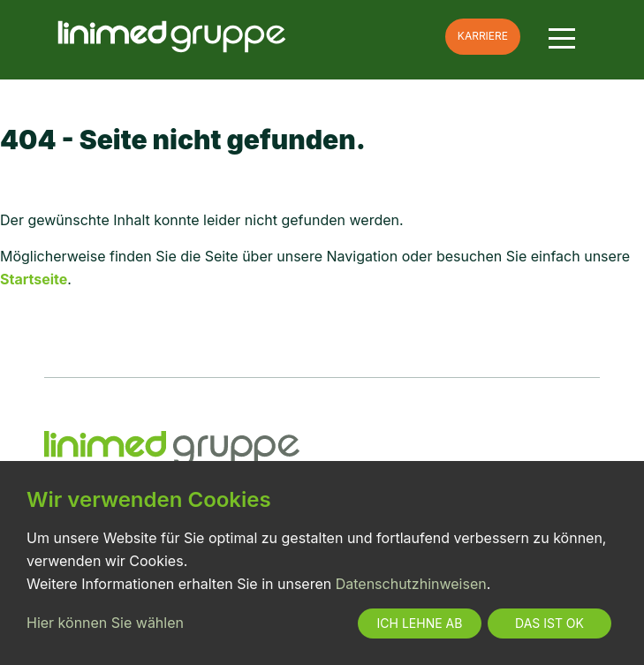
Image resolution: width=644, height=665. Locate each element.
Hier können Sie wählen (105, 623)
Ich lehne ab (420, 623)
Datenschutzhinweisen (411, 584)
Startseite (34, 279)
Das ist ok (549, 623)
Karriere (483, 36)
